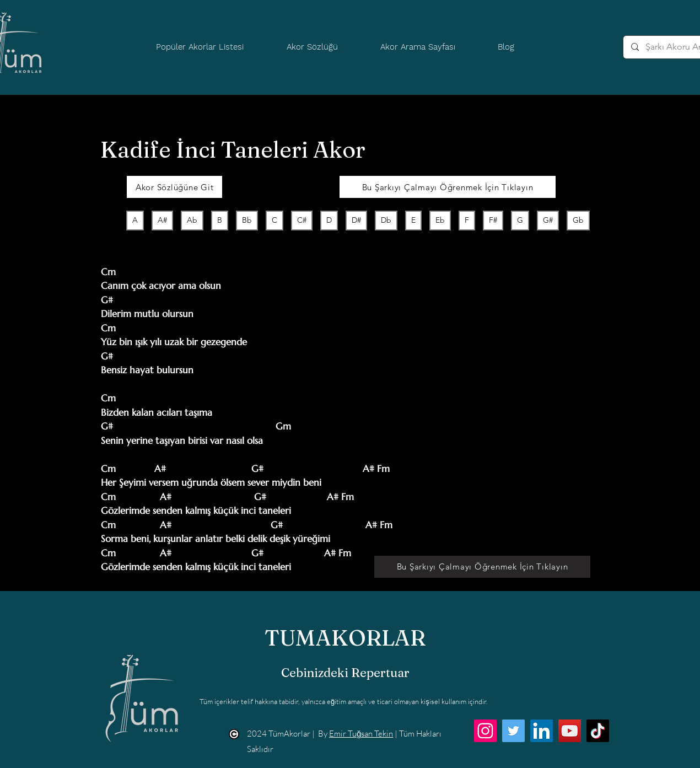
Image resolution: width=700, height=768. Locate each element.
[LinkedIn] (542, 731)
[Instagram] (485, 731)
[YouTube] (570, 731)
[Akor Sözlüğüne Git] (174, 187)
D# (356, 220)
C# (301, 220)
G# (548, 220)
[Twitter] (513, 731)
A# (162, 220)
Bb (247, 220)
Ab (192, 220)
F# (493, 220)
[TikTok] (598, 731)
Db (386, 220)
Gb (578, 220)
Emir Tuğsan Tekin (361, 734)
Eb (440, 220)
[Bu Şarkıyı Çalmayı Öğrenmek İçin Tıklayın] (448, 187)
